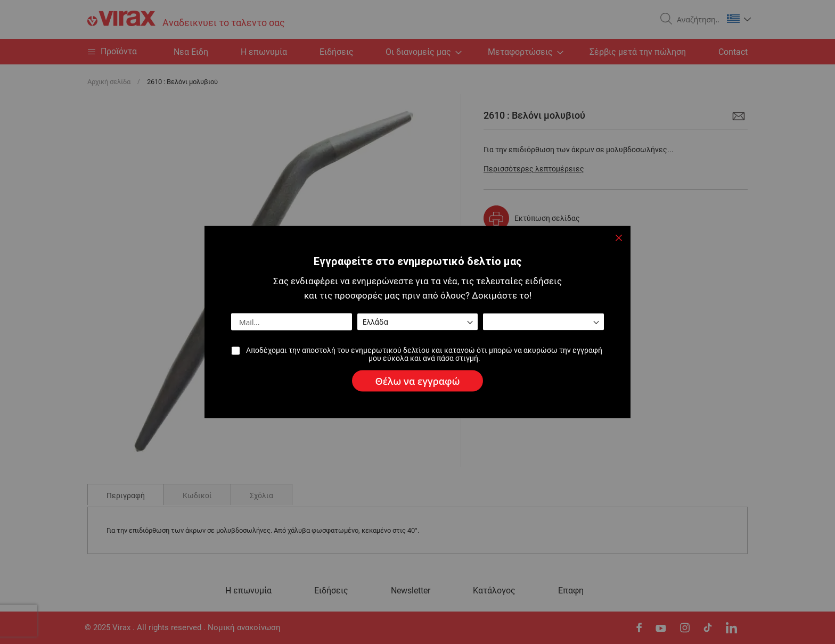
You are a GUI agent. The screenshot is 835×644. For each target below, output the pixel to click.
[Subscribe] (418, 381)
